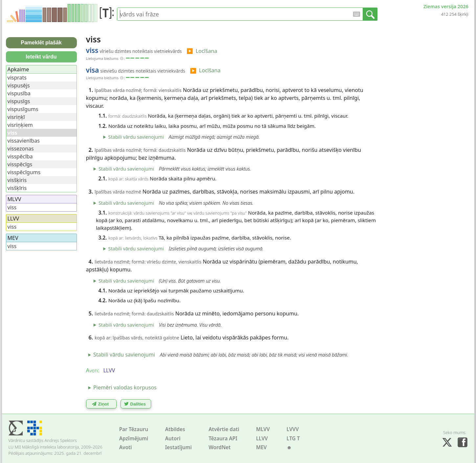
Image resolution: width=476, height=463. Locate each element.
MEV (261, 447)
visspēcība (20, 156)
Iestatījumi (178, 447)
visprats (17, 78)
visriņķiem (20, 125)
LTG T (293, 439)
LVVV (293, 429)
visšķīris (17, 188)
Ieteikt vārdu (41, 57)
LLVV (262, 439)
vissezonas (21, 149)
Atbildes (175, 429)
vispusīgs (19, 101)
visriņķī (16, 117)
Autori (173, 439)
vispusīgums (23, 109)
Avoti (126, 447)
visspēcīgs (20, 164)
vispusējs (19, 85)
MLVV (263, 429)
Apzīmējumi (134, 439)
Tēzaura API (223, 439)
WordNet (220, 447)
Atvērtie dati (224, 429)
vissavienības (24, 141)
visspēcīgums (24, 172)
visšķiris (17, 180)
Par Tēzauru (134, 429)
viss (12, 207)
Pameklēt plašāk (41, 43)
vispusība (19, 93)
